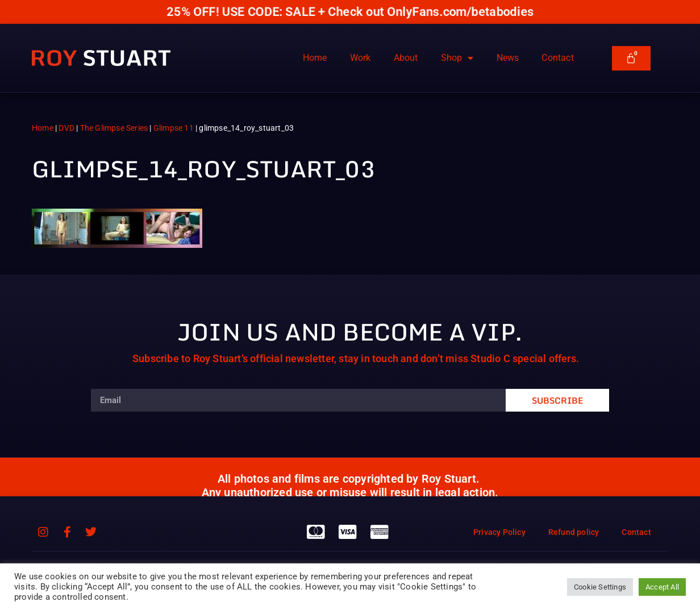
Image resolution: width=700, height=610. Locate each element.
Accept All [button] (662, 587)
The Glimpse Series (114, 128)
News (508, 58)
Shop (457, 58)
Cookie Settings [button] (600, 587)
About (406, 58)
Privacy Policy (499, 532)
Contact (557, 58)
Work (361, 58)
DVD (66, 128)
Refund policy (574, 532)
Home (315, 58)
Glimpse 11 (174, 128)
